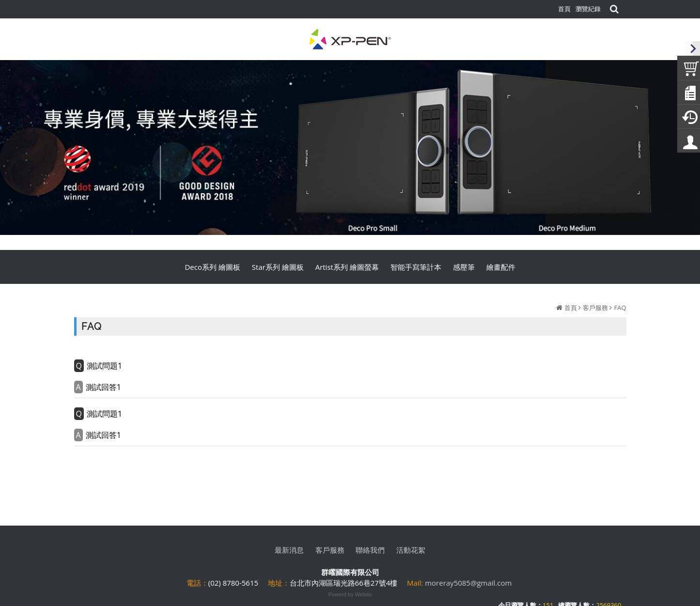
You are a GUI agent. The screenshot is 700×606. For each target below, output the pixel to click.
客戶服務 (595, 308)
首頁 (571, 308)
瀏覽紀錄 (588, 9)
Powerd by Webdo (350, 594)
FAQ (620, 308)
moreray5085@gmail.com (468, 583)
